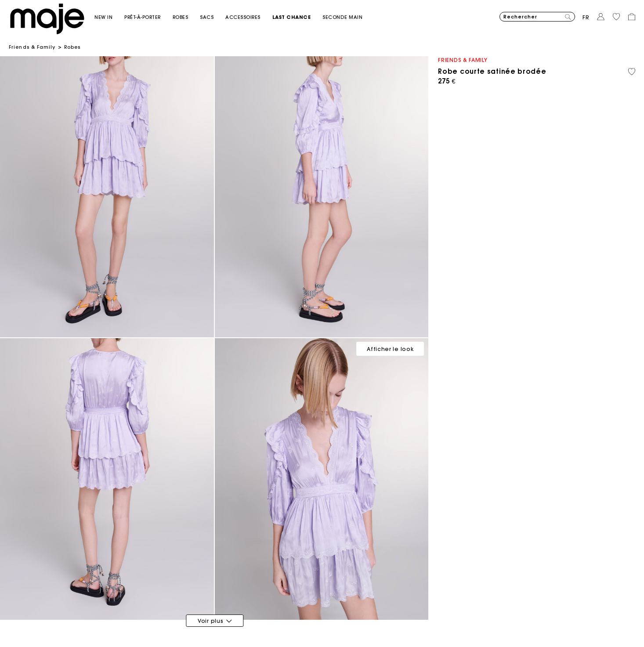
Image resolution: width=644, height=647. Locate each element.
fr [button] (586, 17)
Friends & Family (32, 47)
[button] (109, 17)
